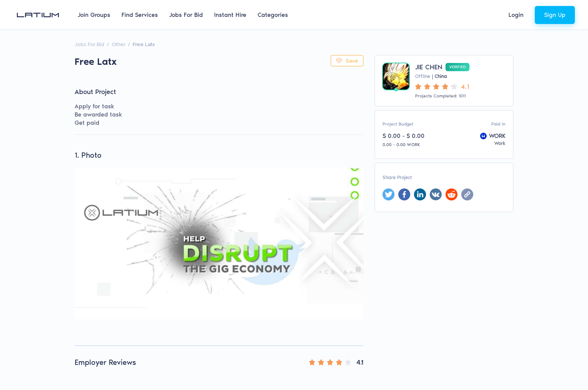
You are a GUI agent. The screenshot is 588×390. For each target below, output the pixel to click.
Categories (273, 15)
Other (118, 44)
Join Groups (94, 15)
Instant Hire (230, 15)
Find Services (140, 15)
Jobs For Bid (186, 15)
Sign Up (555, 15)
